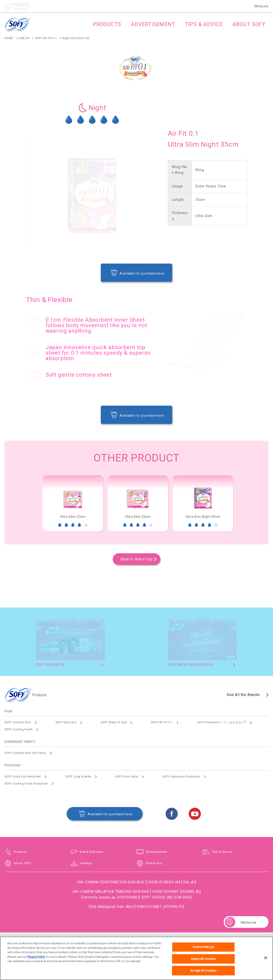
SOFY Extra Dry (66, 722)
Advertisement (156, 852)
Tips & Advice (222, 852)
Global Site (154, 863)
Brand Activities (91, 852)
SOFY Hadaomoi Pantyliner (181, 776)
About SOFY (23, 863)
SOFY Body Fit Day (114, 722)
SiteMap (86, 863)
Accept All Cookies (203, 973)
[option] (73, 503)
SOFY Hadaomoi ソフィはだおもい (222, 722)
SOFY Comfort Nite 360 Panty (25, 753)
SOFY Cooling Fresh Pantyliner (26, 784)
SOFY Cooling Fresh (19, 729)
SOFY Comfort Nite (18, 722)
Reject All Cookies (203, 961)
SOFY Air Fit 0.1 (162, 722)
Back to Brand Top (136, 559)
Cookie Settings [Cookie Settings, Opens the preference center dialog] (203, 949)
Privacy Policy (36, 959)
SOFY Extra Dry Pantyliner (23, 776)
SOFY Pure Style (127, 776)
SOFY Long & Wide (78, 776)
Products (20, 852)
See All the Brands (243, 695)
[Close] (266, 960)
